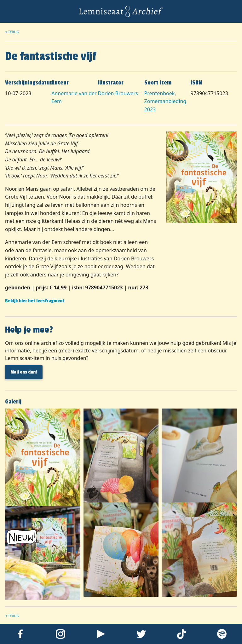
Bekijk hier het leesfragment (35, 301)
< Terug (12, 32)
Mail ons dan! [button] (24, 372)
